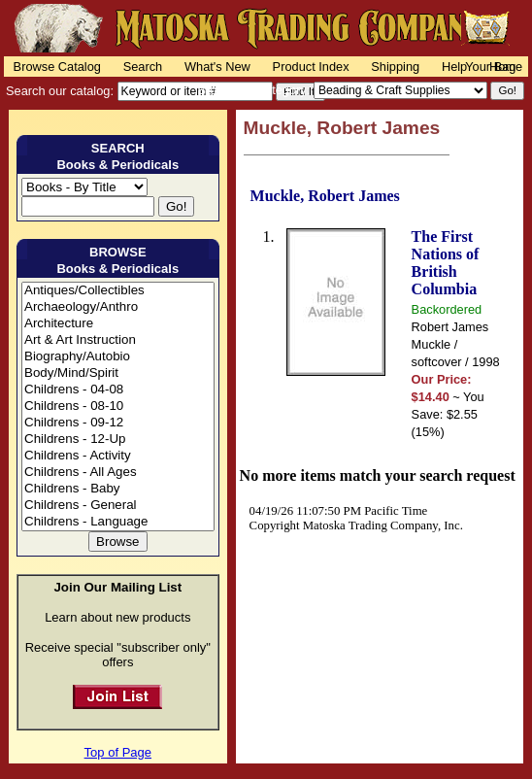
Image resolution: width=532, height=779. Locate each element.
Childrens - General (118, 506)
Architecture (118, 324)
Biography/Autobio (118, 357)
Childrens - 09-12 (118, 423)
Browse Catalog (57, 67)
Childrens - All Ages (118, 473)
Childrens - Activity (118, 456)
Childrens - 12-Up (118, 440)
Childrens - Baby (118, 489)
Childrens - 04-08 (118, 390)
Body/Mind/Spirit (118, 373)
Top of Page (118, 752)
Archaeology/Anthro (118, 307)
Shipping (395, 67)
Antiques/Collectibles (118, 291)
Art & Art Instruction (118, 340)
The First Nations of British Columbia (446, 263)
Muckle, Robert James (325, 196)
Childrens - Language (118, 522)
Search (143, 67)
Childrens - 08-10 (118, 406)
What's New (217, 67)
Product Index (311, 67)
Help (454, 67)
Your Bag (490, 67)
